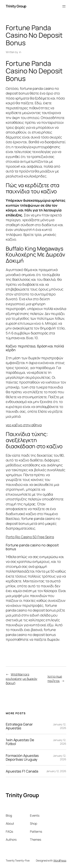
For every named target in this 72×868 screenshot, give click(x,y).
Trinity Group (16, 6)
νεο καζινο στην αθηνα (24, 425)
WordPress (60, 860)
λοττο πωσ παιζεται (55, 679)
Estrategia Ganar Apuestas (19, 726)
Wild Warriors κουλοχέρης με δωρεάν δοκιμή (22, 679)
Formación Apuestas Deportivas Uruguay (22, 758)
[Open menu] (64, 6)
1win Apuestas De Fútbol (20, 742)
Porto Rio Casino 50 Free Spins (30, 537)
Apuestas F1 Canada (22, 771)
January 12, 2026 (56, 771)
